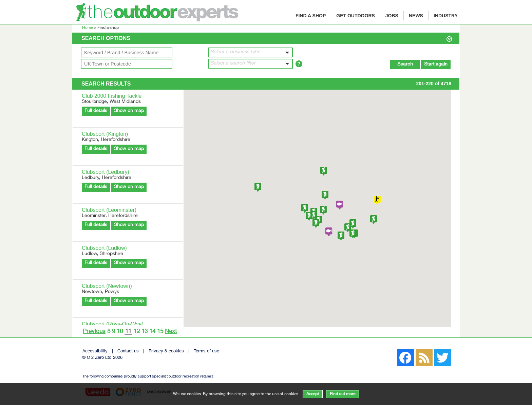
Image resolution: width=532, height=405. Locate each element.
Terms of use (206, 352)
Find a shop (311, 16)
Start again (436, 65)
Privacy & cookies (166, 352)
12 (137, 332)
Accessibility (95, 352)
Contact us (128, 352)
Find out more (343, 394)
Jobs (392, 16)
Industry (446, 16)
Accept (313, 394)
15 (160, 332)
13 (145, 332)
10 (120, 332)
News (416, 16)
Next (171, 332)
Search (405, 65)
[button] (250, 52)
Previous (94, 332)
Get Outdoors (356, 16)
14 (152, 332)
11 (128, 332)
